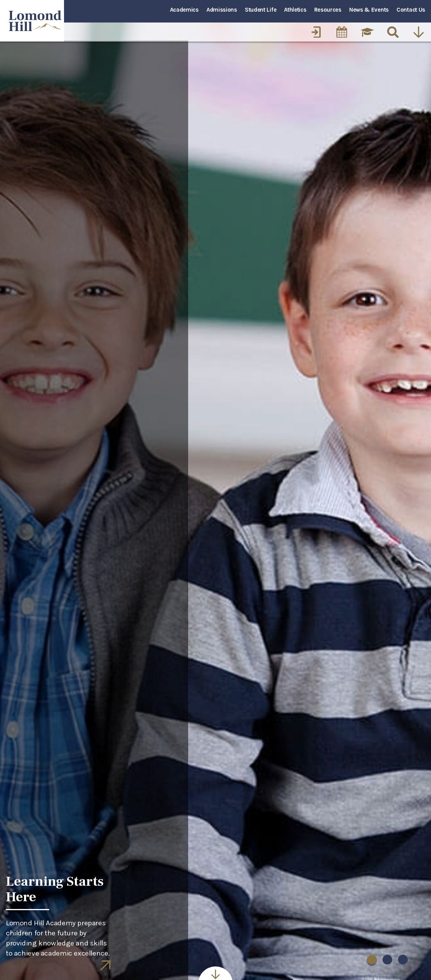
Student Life (261, 10)
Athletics (295, 10)
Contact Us (411, 10)
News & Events (369, 10)
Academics (184, 10)
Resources (328, 10)
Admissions (222, 10)
